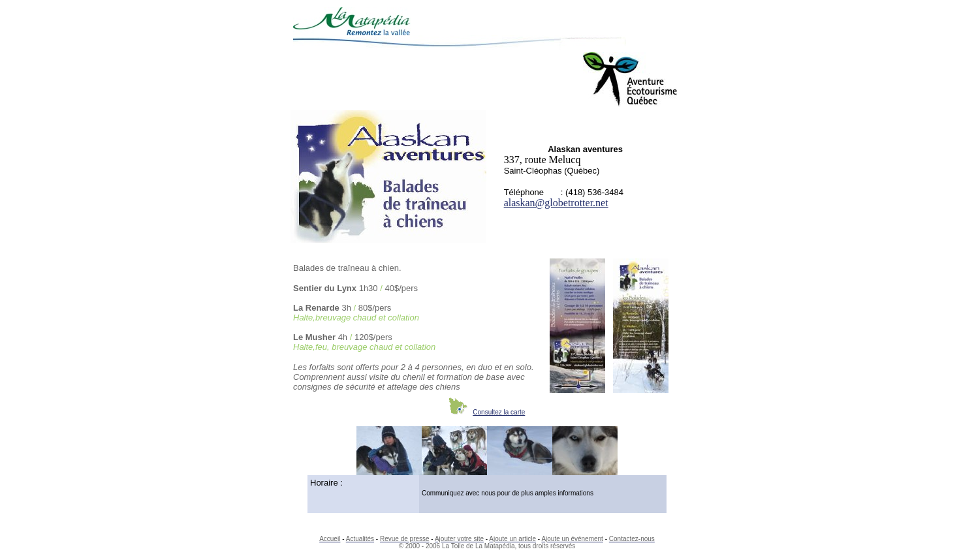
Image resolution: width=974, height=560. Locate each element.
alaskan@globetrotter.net (556, 203)
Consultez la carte (499, 412)
